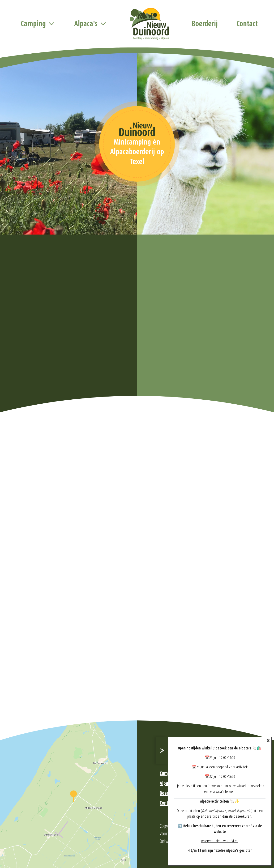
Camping (33, 24)
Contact (247, 24)
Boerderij (205, 24)
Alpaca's (86, 24)
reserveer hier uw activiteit (220, 841)
